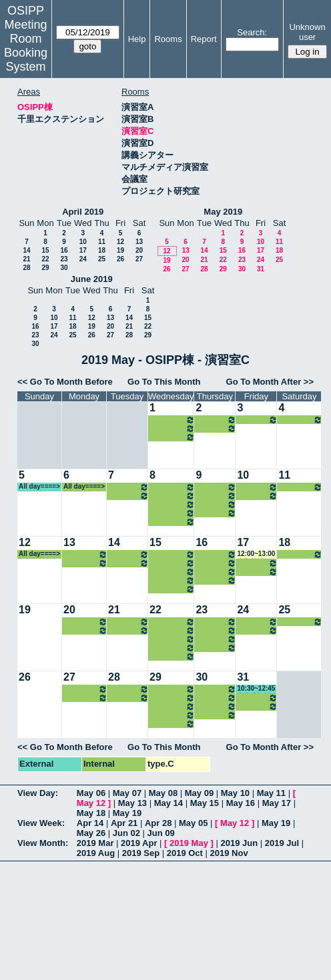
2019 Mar (95, 843)
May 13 (132, 803)
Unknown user (307, 32)
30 (64, 268)
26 (120, 259)
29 (45, 268)
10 (83, 242)
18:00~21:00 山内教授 (172, 437)
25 (102, 259)
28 (26, 268)
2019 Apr (139, 843)
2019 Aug (96, 853)
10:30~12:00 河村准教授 (172, 487)
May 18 (91, 813)
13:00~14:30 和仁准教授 (257, 487)
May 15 (205, 803)
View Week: (41, 823)
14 (26, 250)
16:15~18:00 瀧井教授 (85, 563)
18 (102, 250)
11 (102, 242)
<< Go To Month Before (65, 382)
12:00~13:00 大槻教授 (256, 554)
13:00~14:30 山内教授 (172, 496)
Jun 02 (126, 833)
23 (64, 259)
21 (26, 259)
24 (83, 259)
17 (83, 250)
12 (120, 242)
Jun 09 (161, 833)
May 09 (199, 793)
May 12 (91, 803)
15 (45, 250)
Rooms (168, 39)
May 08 (163, 793)
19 (120, 250)
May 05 (193, 823)
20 (139, 250)
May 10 (235, 793)
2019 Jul (282, 843)
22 (45, 259)
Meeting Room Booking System (26, 46)
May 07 (127, 793)
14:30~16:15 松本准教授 (128, 496)
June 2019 (92, 279)
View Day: (38, 793)
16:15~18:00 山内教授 (172, 428)
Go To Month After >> (270, 382)
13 (139, 242)
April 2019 (83, 212)
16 (64, 250)
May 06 (91, 793)
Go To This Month (164, 382)
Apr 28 (158, 823)
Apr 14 (90, 823)
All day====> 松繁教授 (300, 420)
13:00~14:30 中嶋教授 (128, 487)
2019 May (189, 843)
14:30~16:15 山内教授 (172, 420)
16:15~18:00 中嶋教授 (257, 420)
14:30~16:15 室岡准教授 (85, 554)
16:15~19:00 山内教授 (216, 428)
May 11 (271, 793)
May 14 (169, 803)
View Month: (43, 843)
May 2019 (223, 212)
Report (204, 39)
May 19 (127, 813)
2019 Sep (141, 853)
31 (261, 269)
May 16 (241, 803)
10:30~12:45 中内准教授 (256, 689)
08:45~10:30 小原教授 (216, 487)
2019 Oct (185, 853)
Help (137, 39)
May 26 (91, 833)
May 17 (277, 803)
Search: (252, 32)
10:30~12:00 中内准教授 (216, 496)
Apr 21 (124, 823)
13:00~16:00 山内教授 (216, 420)
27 (139, 259)
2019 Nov (229, 853)
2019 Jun (239, 843)
